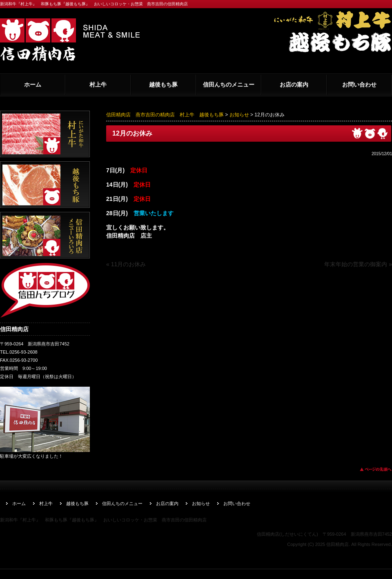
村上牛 (98, 85)
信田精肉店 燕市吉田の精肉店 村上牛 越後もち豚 (165, 115)
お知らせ (239, 115)
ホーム (33, 85)
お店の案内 (294, 85)
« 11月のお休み (126, 264)
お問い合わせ (359, 85)
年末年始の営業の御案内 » (358, 264)
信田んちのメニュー (229, 85)
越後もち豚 (163, 85)
